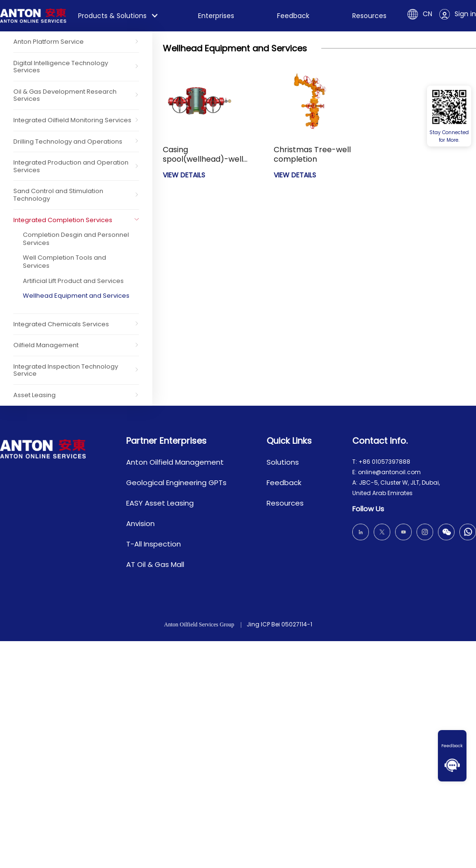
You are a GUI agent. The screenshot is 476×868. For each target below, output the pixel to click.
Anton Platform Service (49, 42)
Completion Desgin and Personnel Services (76, 239)
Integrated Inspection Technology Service (66, 370)
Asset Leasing (35, 395)
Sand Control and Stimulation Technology (58, 195)
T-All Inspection (154, 544)
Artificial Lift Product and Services (73, 281)
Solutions (283, 462)
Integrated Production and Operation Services (71, 166)
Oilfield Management (46, 345)
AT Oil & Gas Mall (155, 564)
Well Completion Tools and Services (64, 262)
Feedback (452, 746)
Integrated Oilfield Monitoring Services (72, 120)
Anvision (140, 523)
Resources (369, 16)
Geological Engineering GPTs (176, 483)
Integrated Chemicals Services (61, 324)
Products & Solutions (112, 16)
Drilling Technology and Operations (68, 141)
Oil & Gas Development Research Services (65, 95)
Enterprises (216, 16)
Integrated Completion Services (63, 220)
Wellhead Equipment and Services (76, 296)
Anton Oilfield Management (175, 462)
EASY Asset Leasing (160, 503)
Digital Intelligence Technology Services (61, 67)
